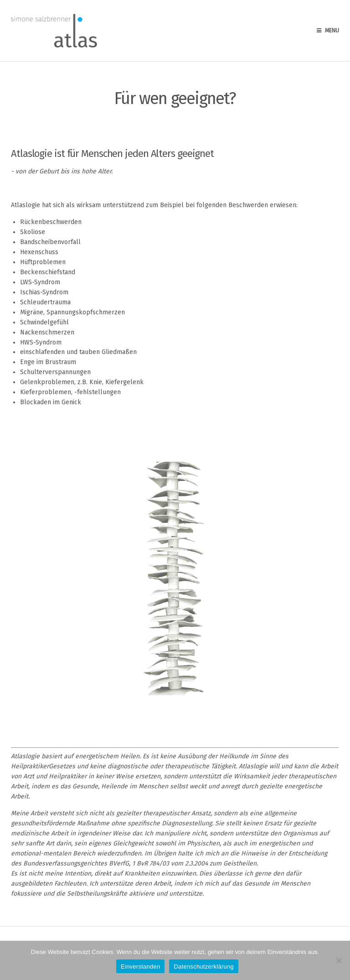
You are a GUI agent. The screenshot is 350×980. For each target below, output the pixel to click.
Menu (328, 31)
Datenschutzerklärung (203, 967)
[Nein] (339, 960)
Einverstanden (140, 967)
